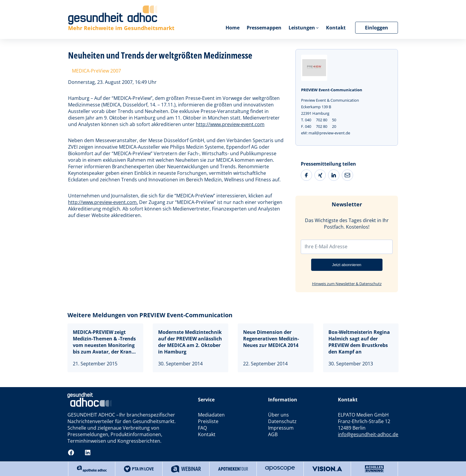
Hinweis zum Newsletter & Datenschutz (347, 284)
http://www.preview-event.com (230, 124)
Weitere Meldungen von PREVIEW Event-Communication (150, 315)
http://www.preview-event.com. (103, 202)
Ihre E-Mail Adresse (326, 246)
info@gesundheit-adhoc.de (368, 434)
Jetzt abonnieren (347, 265)
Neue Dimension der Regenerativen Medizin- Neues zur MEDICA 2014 (271, 339)
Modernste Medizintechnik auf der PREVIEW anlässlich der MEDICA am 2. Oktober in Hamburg (190, 342)
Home (232, 28)
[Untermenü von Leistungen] (317, 28)
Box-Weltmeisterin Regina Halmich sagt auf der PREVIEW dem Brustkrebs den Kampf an (359, 342)
